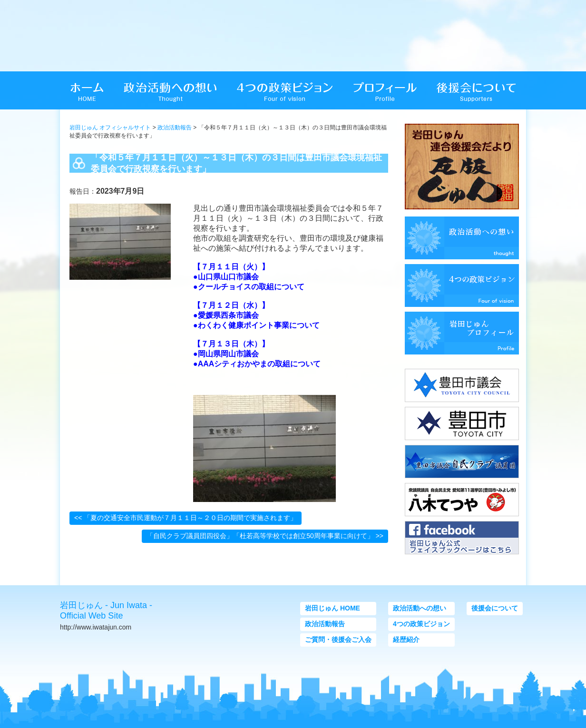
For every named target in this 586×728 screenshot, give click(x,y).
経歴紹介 (406, 639)
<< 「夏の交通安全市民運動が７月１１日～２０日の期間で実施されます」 (186, 518)
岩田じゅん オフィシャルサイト (110, 128)
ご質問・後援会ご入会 (338, 639)
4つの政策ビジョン (421, 624)
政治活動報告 (175, 128)
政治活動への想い (420, 608)
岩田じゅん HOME (332, 608)
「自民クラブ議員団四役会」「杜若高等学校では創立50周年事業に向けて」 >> (265, 536)
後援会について (495, 608)
